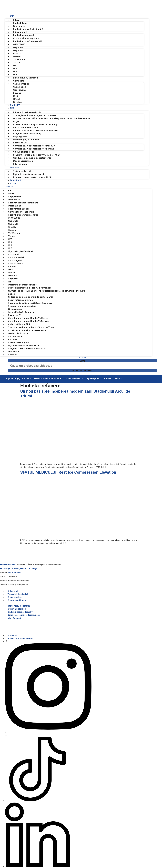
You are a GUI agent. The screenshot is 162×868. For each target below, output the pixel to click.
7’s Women (19, 60)
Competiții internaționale (26, 38)
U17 (15, 75)
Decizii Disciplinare (23, 161)
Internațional (20, 32)
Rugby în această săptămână (28, 29)
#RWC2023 (19, 44)
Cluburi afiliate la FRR (24, 152)
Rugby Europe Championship (28, 41)
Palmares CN (20, 143)
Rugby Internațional (23, 35)
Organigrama (20, 137)
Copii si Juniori (21, 90)
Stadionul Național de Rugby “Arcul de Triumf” (37, 155)
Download (16, 180)
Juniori (118, 379)
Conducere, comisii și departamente (32, 158)
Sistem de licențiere (24, 171)
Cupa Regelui (20, 87)
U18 (15, 72)
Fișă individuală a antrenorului (28, 174)
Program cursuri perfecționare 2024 (32, 177)
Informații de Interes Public (27, 112)
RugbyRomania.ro (8, 564)
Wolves (17, 57)
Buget (16, 121)
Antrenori (15, 167)
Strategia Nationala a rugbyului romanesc (35, 115)
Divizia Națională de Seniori (49, 379)
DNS (16, 96)
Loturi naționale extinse (26, 128)
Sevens (17, 93)
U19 (15, 69)
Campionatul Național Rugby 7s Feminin (34, 149)
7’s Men (17, 63)
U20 (15, 66)
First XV (17, 53)
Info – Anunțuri (21, 164)
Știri (12, 16)
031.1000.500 (14, 573)
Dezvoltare (19, 26)
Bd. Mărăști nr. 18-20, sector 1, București (19, 569)
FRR (12, 108)
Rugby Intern (20, 23)
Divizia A (18, 102)
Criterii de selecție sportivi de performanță (36, 125)
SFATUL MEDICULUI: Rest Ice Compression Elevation (68, 472)
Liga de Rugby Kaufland (25, 78)
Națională (18, 47)
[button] (81, 186)
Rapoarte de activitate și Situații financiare (35, 131)
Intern (16, 20)
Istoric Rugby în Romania (26, 140)
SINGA (31, 585)
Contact (14, 183)
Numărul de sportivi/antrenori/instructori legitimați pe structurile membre (52, 118)
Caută (83, 361)
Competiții (19, 81)
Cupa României (21, 84)
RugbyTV (15, 105)
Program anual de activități (27, 134)
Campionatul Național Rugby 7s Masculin (34, 146)
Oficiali (17, 99)
